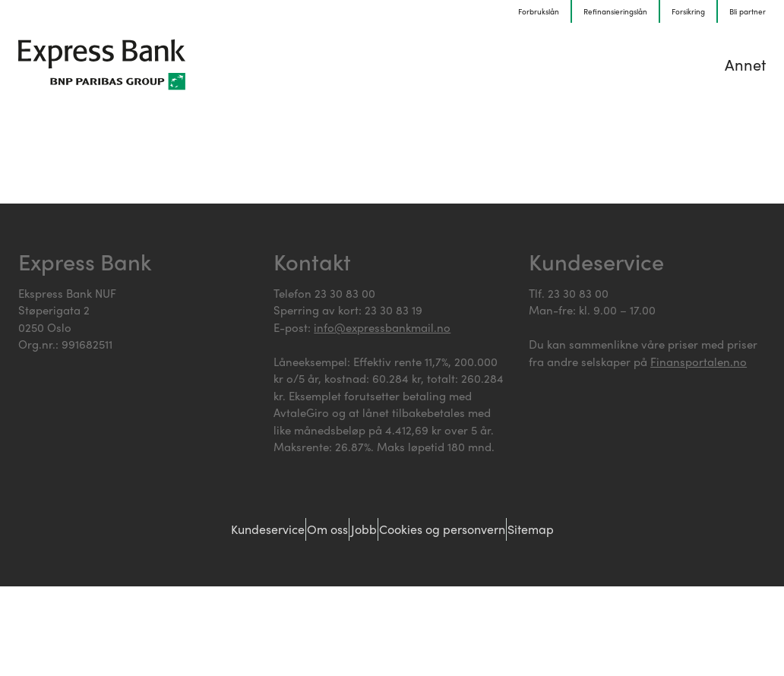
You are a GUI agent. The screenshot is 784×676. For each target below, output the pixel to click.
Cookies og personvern (473, 529)
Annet (745, 64)
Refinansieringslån (615, 11)
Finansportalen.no (699, 362)
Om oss (309, 529)
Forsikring (688, 11)
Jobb (368, 529)
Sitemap (588, 529)
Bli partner (748, 11)
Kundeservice (224, 529)
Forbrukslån (539, 11)
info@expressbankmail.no (382, 327)
